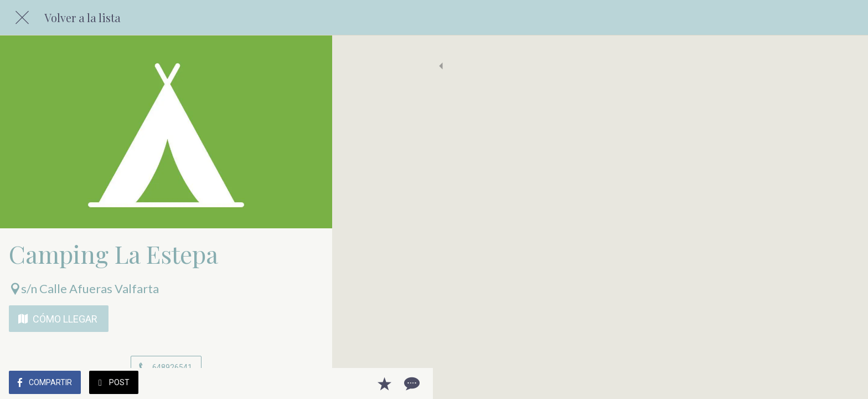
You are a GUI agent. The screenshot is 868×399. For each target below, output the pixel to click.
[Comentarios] (310, 383)
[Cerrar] (22, 18)
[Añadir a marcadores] (283, 383)
